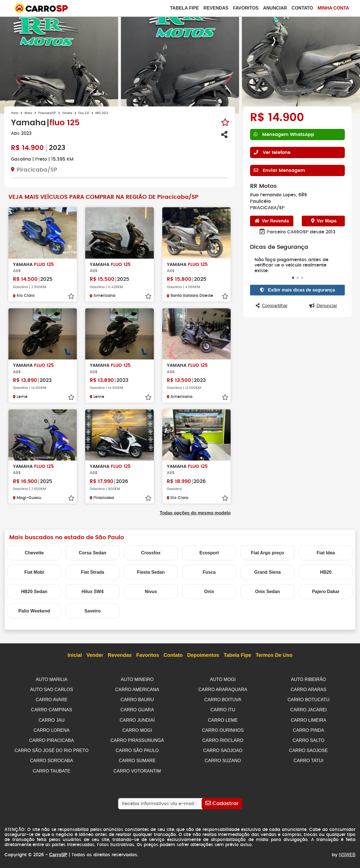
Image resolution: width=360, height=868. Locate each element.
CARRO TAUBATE (52, 768)
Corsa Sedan (93, 553)
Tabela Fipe (184, 8)
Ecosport (209, 553)
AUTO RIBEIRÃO (308, 679)
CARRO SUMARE (137, 758)
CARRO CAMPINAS (51, 709)
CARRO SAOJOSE (309, 749)
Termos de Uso (274, 655)
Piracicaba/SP (47, 113)
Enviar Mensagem (279, 170)
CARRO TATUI (309, 758)
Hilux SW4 (93, 592)
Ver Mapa (324, 221)
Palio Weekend (34, 611)
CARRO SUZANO (223, 758)
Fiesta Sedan (151, 572)
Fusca (209, 572)
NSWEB (347, 852)
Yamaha (67, 113)
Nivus (151, 592)
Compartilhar (272, 300)
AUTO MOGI (223, 679)
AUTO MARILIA (52, 679)
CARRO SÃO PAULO (137, 749)
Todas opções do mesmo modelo (195, 513)
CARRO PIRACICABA (52, 739)
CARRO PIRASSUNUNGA (137, 739)
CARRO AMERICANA (137, 689)
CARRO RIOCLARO (223, 739)
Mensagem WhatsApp (284, 134)
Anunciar (275, 8)
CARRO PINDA (308, 729)
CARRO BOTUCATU (308, 699)
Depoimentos (203, 655)
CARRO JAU (51, 719)
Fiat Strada (93, 572)
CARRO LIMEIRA (309, 719)
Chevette (34, 553)
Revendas (216, 8)
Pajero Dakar (326, 592)
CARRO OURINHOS (223, 729)
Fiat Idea (326, 553)
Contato (302, 8)
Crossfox (151, 553)
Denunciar (323, 300)
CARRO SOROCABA (52, 758)
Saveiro (93, 611)
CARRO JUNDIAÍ (137, 719)
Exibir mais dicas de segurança (297, 284)
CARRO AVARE (52, 699)
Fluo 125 (84, 113)
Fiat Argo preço (267, 553)
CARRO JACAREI (309, 709)
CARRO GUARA (137, 709)
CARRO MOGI (137, 729)
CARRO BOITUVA (223, 699)
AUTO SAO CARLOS (52, 689)
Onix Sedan (267, 592)
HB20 (326, 572)
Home (15, 113)
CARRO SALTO (308, 739)
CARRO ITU (223, 709)
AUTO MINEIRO (137, 679)
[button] (293, 272)
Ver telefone (272, 152)
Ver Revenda (272, 221)
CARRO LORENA (51, 729)
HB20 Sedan (34, 592)
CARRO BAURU (137, 699)
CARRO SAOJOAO (223, 749)
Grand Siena (267, 572)
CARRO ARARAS (308, 689)
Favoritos (246, 8)
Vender (95, 655)
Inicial (75, 655)
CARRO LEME (223, 719)
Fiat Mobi (34, 572)
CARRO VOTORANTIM (137, 768)
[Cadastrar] (222, 801)
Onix (209, 592)
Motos (28, 113)
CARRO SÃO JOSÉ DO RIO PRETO (52, 749)
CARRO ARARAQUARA (223, 689)
